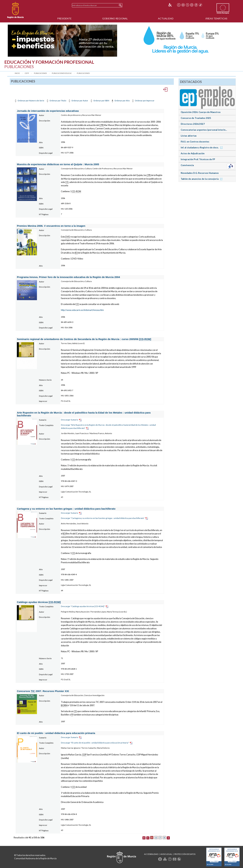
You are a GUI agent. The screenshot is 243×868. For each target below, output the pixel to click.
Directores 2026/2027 (193, 124)
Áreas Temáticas (216, 18)
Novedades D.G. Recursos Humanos (200, 173)
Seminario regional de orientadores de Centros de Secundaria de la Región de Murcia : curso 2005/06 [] (84, 339)
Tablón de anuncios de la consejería (202, 179)
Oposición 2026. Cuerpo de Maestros (201, 112)
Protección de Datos (185, 854)
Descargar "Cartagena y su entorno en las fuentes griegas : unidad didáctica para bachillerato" (103, 518)
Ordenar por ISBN (99, 101)
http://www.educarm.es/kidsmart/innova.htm (82, 310)
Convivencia (187, 165)
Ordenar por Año (120, 101)
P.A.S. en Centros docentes (195, 142)
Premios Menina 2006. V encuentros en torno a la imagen (51, 226)
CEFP (27, 73)
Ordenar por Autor (78, 101)
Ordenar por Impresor (143, 101)
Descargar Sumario (70, 420)
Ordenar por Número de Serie (29, 101)
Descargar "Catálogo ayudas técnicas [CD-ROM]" (83, 606)
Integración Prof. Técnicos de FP (198, 159)
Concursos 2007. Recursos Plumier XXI (43, 691)
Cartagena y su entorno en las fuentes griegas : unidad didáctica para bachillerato (66, 509)
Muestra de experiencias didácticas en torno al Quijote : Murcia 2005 (58, 164)
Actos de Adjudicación (193, 153)
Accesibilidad (151, 854)
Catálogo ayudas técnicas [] (39, 602)
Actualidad (166, 18)
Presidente (64, 18)
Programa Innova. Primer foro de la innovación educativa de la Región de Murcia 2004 (68, 277)
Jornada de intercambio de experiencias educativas (48, 111)
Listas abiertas (189, 136)
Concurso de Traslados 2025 (196, 118)
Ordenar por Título (56, 101)
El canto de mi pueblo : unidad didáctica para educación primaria (56, 733)
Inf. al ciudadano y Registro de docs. (202, 148)
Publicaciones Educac (62, 73)
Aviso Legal (166, 854)
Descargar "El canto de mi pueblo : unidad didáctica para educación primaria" (95, 743)
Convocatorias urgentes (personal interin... (204, 130)
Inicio (17, 73)
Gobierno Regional (115, 18)
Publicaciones (40, 73)
